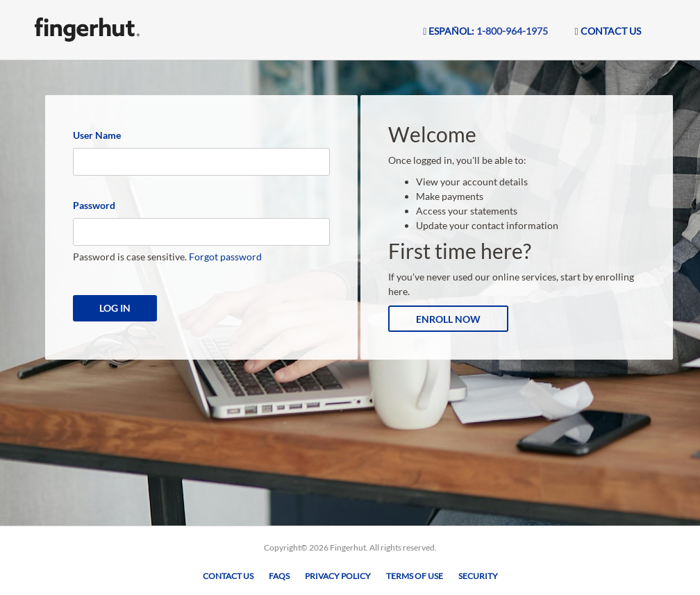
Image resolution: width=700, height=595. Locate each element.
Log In (115, 308)
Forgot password (225, 257)
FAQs (279, 576)
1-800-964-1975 (512, 31)
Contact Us (228, 576)
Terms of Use (415, 576)
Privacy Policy (338, 576)
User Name (97, 135)
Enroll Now (448, 319)
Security (478, 576)
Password (94, 205)
